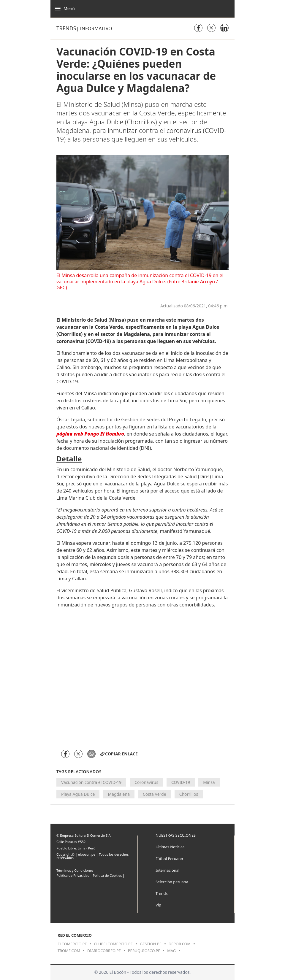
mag (171, 951)
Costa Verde (155, 794)
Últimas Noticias (170, 847)
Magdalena (119, 794)
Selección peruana (172, 882)
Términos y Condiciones (75, 870)
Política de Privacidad (73, 875)
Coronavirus (146, 782)
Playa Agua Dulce (78, 794)
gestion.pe (151, 944)
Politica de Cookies (107, 875)
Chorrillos (189, 794)
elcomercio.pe (72, 944)
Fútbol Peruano (169, 859)
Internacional (167, 870)
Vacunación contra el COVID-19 (91, 782)
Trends (66, 28)
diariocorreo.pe (104, 951)
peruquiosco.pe (144, 951)
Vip (158, 905)
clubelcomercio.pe (113, 944)
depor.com (180, 944)
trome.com (69, 951)
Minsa (209, 782)
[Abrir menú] (69, 9)
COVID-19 (181, 782)
